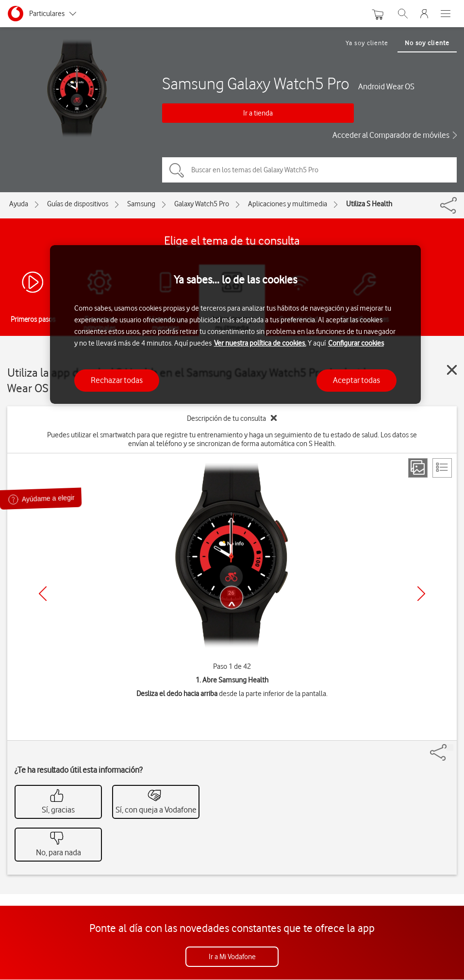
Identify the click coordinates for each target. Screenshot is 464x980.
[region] (236, 324)
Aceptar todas (356, 380)
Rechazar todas (117, 380)
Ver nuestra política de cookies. (260, 343)
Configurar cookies (356, 343)
